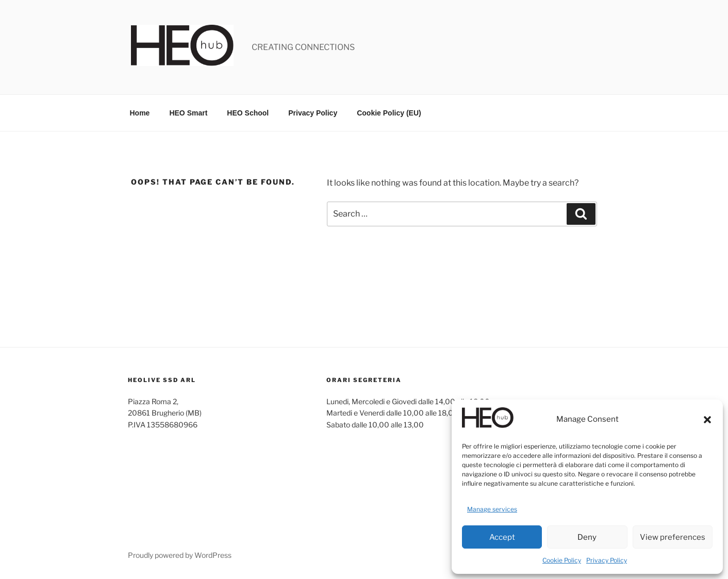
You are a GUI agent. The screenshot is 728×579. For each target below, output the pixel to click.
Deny (587, 537)
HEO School (248, 113)
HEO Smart (188, 113)
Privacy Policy (607, 560)
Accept (502, 537)
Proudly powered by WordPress (180, 555)
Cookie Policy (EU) (389, 113)
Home (140, 113)
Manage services (492, 509)
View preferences (673, 537)
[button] (707, 420)
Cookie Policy (562, 560)
